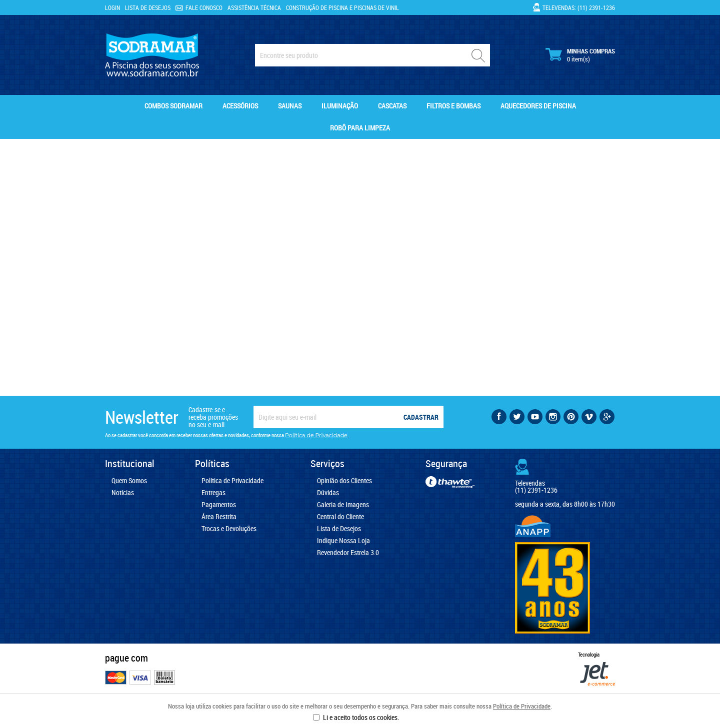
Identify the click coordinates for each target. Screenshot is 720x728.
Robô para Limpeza (360, 128)
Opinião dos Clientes (344, 481)
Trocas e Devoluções (229, 529)
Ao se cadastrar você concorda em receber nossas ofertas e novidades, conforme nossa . (227, 435)
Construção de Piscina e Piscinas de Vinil (342, 7)
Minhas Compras (580, 55)
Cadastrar (421, 417)
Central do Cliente (340, 517)
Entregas (213, 493)
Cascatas (392, 106)
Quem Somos (129, 481)
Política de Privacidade (522, 706)
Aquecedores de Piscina (538, 106)
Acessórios (240, 106)
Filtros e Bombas (453, 106)
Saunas (290, 106)
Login (112, 7)
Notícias (123, 493)
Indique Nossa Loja (343, 541)
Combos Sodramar (173, 106)
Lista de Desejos (148, 7)
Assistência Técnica (254, 7)
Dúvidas (328, 493)
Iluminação (340, 106)
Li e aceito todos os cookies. (361, 717)
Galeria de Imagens (343, 505)
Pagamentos (219, 505)
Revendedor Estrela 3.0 (348, 553)
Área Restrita (219, 517)
